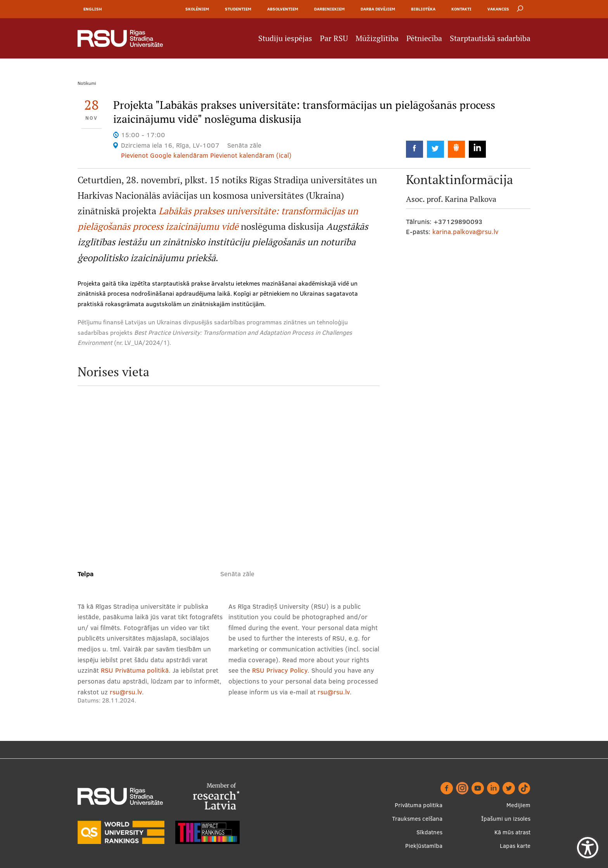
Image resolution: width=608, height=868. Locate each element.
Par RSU (334, 38)
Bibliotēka (423, 9)
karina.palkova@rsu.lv (465, 232)
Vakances (498, 9)
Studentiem (238, 9)
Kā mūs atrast (512, 832)
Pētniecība (424, 38)
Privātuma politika (419, 805)
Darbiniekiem (329, 9)
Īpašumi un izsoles (506, 819)
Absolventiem (283, 9)
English (93, 9)
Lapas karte (515, 846)
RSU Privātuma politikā (135, 670)
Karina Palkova (471, 199)
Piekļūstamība (424, 846)
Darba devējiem (378, 9)
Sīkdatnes (429, 832)
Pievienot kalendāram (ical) (251, 155)
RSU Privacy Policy (280, 670)
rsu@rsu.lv (126, 692)
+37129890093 (458, 221)
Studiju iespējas (285, 38)
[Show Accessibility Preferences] (588, 848)
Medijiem (518, 805)
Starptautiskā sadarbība (490, 38)
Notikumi (87, 83)
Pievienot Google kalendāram (165, 155)
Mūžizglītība (377, 38)
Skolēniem (197, 9)
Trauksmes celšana (417, 819)
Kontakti (461, 9)
